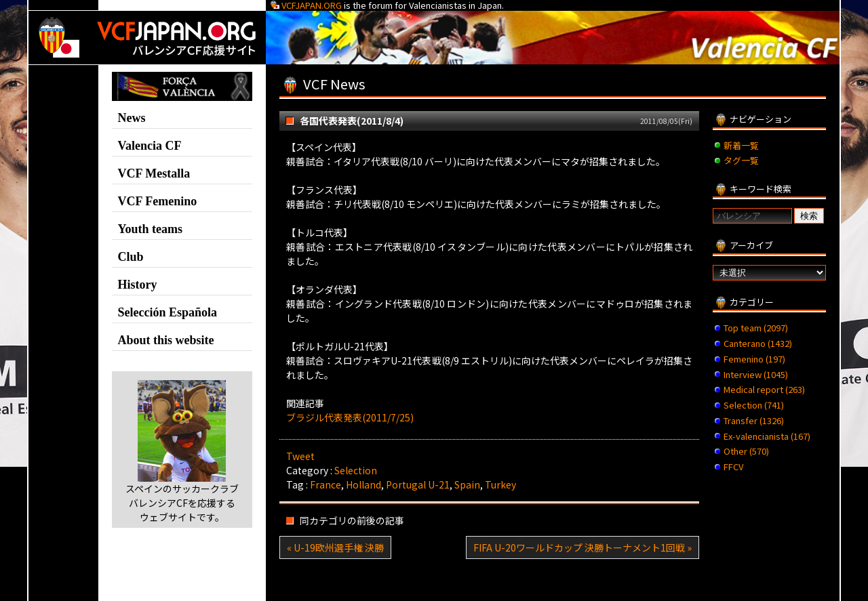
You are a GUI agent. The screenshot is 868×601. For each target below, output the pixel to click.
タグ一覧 (741, 160)
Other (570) (746, 451)
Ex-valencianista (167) (767, 436)
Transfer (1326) (754, 420)
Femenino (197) (754, 359)
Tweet (300, 456)
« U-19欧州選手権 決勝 (335, 547)
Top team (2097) (756, 328)
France (325, 484)
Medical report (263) (764, 389)
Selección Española (168, 312)
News (132, 118)
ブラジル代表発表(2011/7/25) (350, 417)
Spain (467, 484)
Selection (356, 470)
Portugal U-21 (418, 484)
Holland (363, 484)
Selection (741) (754, 405)
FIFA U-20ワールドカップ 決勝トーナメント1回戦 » (583, 547)
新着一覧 (741, 145)
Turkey (500, 484)
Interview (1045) (756, 374)
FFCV (733, 467)
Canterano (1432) (758, 343)
